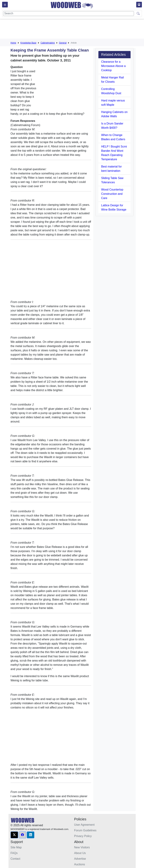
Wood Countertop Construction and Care (112, 194)
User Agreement (84, 825)
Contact (15, 859)
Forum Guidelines (85, 830)
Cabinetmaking (48, 43)
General (63, 43)
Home (13, 43)
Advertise (80, 859)
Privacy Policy (83, 836)
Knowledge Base (28, 43)
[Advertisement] (75, 29)
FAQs (14, 853)
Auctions (80, 864)
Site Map (16, 847)
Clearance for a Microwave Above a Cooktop (114, 66)
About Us (80, 853)
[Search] (69, 14)
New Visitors (82, 847)
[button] (14, 835)
